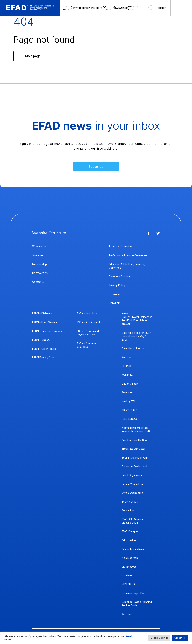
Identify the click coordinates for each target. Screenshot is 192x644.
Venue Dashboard (132, 493)
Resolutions (128, 510)
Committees (78, 8)
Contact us (38, 282)
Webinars (127, 357)
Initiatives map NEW (133, 593)
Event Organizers (132, 475)
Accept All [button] (180, 638)
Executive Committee (121, 246)
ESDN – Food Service (45, 322)
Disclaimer (115, 294)
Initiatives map (130, 558)
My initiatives (129, 567)
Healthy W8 (128, 401)
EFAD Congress (131, 531)
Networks (90, 8)
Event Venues (130, 502)
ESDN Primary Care (43, 357)
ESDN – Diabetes (42, 313)
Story (99, 8)
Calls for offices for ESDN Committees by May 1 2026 (136, 336)
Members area (134, 8)
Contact (124, 8)
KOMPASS (128, 375)
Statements (128, 392)
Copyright (115, 303)
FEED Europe (129, 419)
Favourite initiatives (133, 549)
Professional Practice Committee (128, 255)
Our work (66, 8)
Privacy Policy (117, 285)
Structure (38, 255)
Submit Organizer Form (135, 458)
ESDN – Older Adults (44, 349)
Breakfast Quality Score (135, 440)
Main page (33, 56)
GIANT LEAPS (129, 410)
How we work (40, 273)
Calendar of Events (133, 348)
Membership (39, 264)
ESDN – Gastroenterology (47, 331)
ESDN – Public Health (89, 322)
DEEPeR (126, 366)
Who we (126, 614)
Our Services (107, 8)
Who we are (39, 246)
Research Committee (121, 276)
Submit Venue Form (133, 484)
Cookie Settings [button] (159, 638)
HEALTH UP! (129, 584)
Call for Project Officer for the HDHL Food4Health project (137, 320)
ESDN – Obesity (41, 340)
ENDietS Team (130, 384)
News (116, 8)
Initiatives (127, 575)
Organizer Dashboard (134, 466)
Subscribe (96, 167)
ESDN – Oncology (87, 313)
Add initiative (129, 540)
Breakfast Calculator (133, 449)
